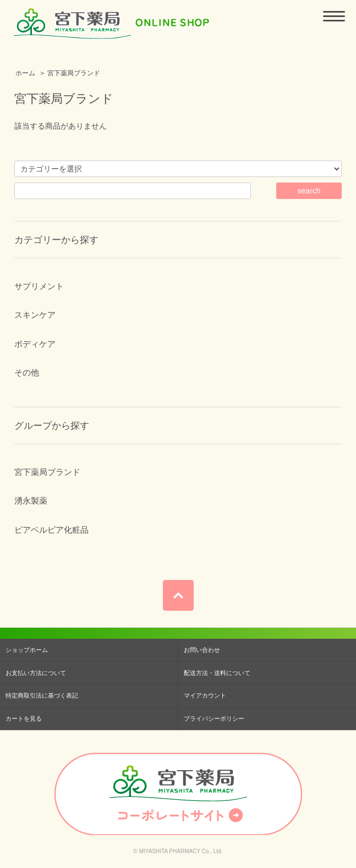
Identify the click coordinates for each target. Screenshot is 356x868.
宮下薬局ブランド (74, 73)
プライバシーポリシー (214, 718)
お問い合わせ (202, 650)
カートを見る (24, 718)
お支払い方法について (36, 673)
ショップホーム (27, 650)
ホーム (25, 73)
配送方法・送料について (217, 673)
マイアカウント (205, 695)
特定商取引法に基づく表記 (42, 695)
